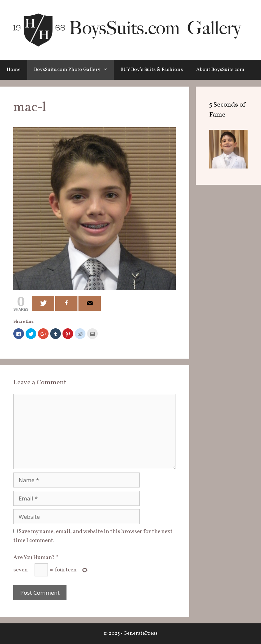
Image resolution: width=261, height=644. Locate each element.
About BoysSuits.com (220, 70)
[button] (107, 70)
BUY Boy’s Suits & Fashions (152, 70)
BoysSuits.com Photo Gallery (74, 70)
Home (14, 70)
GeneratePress (140, 634)
